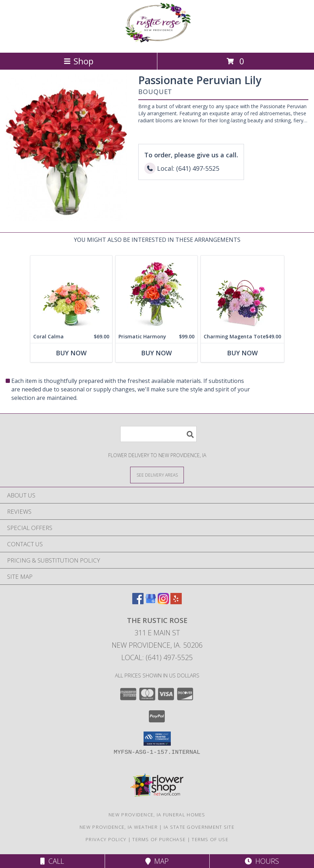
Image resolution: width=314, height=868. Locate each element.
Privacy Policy (106, 839)
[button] (157, 739)
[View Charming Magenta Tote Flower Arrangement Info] (242, 293)
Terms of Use (210, 839)
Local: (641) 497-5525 (157, 657)
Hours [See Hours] (262, 861)
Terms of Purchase (159, 839)
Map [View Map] (157, 861)
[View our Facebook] (138, 602)
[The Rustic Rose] (157, 42)
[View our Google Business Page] (151, 602)
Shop (78, 61)
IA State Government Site (199, 827)
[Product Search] (158, 434)
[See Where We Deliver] (157, 475)
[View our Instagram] (163, 602)
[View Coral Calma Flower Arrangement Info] (71, 293)
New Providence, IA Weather (119, 827)
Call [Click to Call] (52, 861)
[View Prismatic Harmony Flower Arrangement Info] (156, 293)
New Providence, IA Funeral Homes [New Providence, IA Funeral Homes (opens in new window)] (157, 815)
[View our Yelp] (176, 602)
